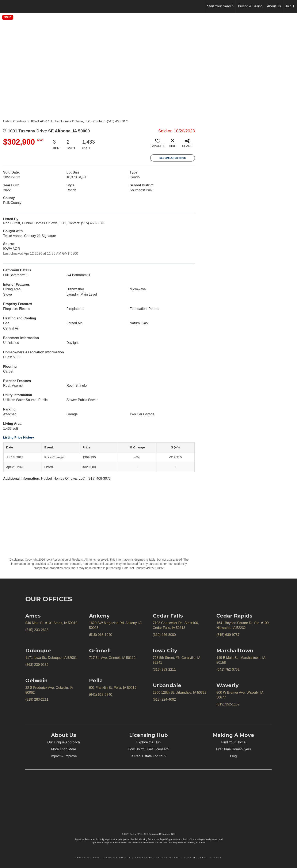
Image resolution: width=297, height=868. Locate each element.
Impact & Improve (63, 756)
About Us (274, 6)
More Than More (64, 749)
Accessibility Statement (158, 858)
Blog (233, 756)
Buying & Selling (250, 6)
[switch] (158, 145)
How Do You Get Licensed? (149, 749)
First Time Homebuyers (233, 749)
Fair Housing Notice (203, 858)
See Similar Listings (172, 158)
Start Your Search (220, 6)
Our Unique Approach (64, 742)
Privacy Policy (117, 858)
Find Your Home (233, 742)
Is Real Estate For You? (148, 756)
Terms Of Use (87, 858)
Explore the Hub (148, 742)
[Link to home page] (5, 6)
